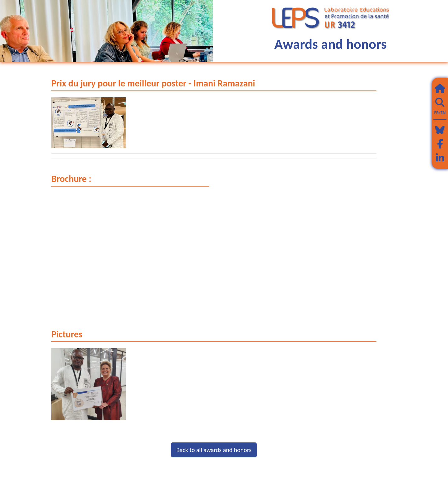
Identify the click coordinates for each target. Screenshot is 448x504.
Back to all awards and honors (214, 450)
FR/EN (440, 113)
